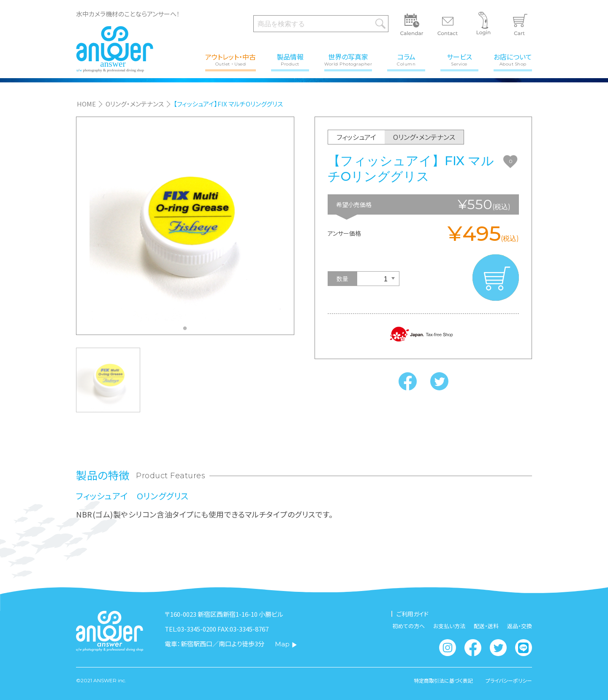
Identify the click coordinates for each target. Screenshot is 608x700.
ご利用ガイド (413, 614)
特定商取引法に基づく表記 (443, 681)
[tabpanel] (185, 226)
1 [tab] (187, 331)
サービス (459, 59)
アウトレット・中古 (231, 59)
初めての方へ (408, 626)
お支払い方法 (449, 626)
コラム (406, 59)
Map (286, 644)
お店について (513, 59)
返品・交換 (520, 626)
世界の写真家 (348, 59)
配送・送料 (486, 626)
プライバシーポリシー (509, 681)
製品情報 (290, 59)
